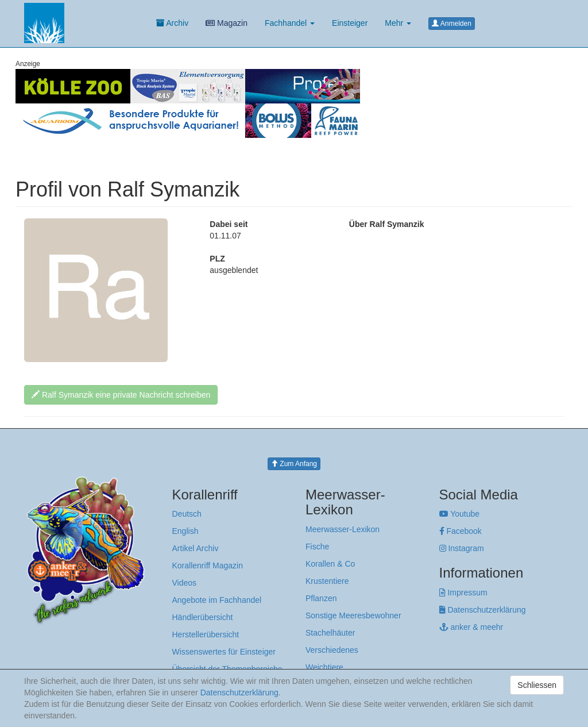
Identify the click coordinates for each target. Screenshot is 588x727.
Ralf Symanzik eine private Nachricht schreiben (121, 395)
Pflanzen (321, 598)
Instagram (462, 548)
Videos (185, 583)
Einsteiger (350, 23)
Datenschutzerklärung (483, 610)
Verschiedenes (332, 650)
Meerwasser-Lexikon (343, 529)
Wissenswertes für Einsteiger (224, 652)
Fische (317, 547)
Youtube (460, 514)
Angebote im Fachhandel (217, 600)
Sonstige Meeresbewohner (353, 616)
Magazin (227, 23)
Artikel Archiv (196, 548)
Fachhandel (290, 23)
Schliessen (537, 685)
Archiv (172, 23)
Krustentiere (327, 581)
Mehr (398, 23)
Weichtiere (324, 667)
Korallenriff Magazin (208, 566)
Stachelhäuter (330, 633)
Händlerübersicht (203, 617)
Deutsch (187, 514)
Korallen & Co (330, 564)
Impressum (463, 593)
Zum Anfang (294, 464)
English (185, 531)
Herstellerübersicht (206, 634)
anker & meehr (471, 627)
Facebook (461, 531)
